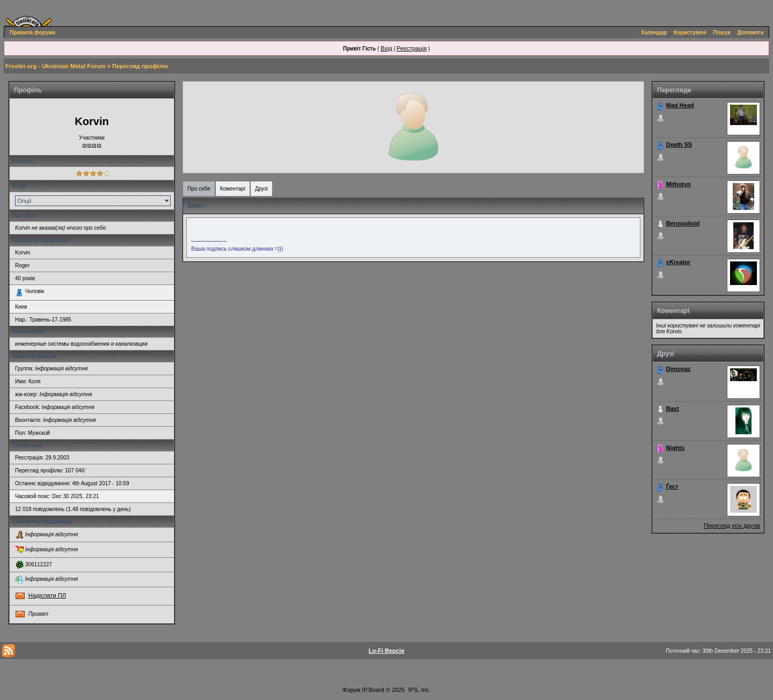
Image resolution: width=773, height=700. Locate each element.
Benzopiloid (683, 223)
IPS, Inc (419, 690)
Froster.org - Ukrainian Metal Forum (55, 66)
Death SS (679, 144)
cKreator (678, 262)
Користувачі (690, 32)
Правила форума (32, 32)
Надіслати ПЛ (47, 595)
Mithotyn (679, 184)
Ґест (672, 486)
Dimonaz (679, 369)
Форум (351, 690)
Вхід (386, 48)
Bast (673, 409)
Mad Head (680, 105)
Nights (675, 448)
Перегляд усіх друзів (732, 526)
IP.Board (373, 690)
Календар (654, 32)
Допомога (750, 32)
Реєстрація (412, 48)
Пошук (722, 32)
